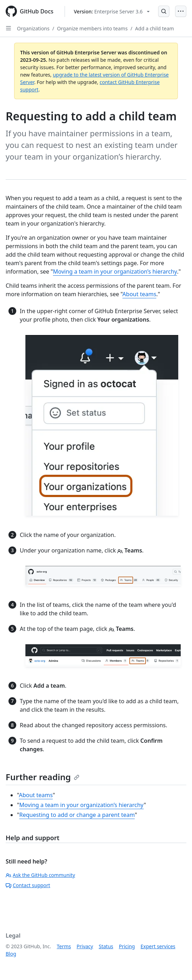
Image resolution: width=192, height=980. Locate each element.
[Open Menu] (181, 11)
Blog (11, 954)
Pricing (127, 946)
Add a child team (155, 28)
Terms (64, 946)
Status (106, 946)
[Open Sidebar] (8, 28)
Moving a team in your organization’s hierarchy (115, 271)
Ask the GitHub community (40, 875)
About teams (139, 294)
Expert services (158, 946)
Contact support (28, 885)
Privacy (85, 946)
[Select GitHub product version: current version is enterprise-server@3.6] (112, 11)
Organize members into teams (92, 28)
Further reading (43, 777)
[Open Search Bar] (164, 11)
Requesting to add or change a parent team (77, 815)
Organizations (33, 28)
